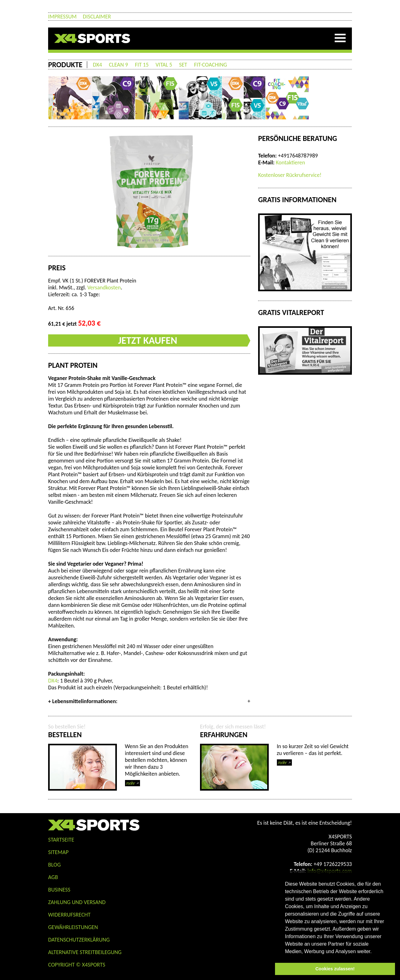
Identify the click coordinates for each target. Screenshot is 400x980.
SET (183, 65)
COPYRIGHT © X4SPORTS (77, 965)
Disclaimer (97, 17)
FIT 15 (142, 65)
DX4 (97, 65)
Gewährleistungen (73, 927)
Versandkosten (104, 287)
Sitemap (58, 852)
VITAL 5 (164, 65)
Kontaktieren (290, 162)
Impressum (62, 17)
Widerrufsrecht (69, 915)
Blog (54, 865)
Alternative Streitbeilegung (85, 952)
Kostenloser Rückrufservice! (290, 175)
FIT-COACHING (210, 65)
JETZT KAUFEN (148, 340)
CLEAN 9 (119, 65)
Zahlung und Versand (77, 902)
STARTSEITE (61, 840)
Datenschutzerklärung (79, 940)
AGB (53, 877)
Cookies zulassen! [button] (335, 969)
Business (59, 890)
